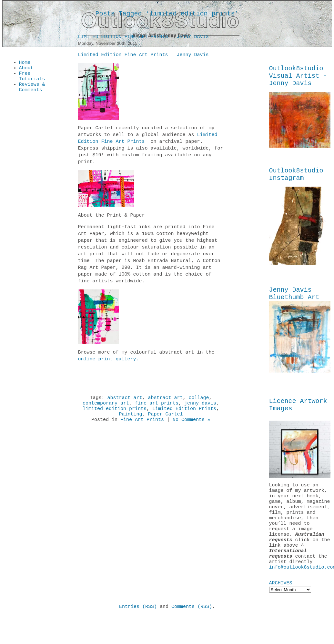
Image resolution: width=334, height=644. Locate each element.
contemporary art (106, 406)
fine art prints (157, 406)
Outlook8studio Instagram (296, 180)
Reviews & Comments (32, 92)
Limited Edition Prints (184, 413)
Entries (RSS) (138, 634)
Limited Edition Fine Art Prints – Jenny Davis (143, 38)
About (26, 70)
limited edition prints (115, 413)
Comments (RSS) (192, 634)
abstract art (125, 400)
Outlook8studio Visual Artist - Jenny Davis (298, 78)
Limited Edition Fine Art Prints (148, 139)
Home (25, 63)
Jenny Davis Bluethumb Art (294, 301)
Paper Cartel (166, 419)
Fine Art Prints (142, 425)
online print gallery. (109, 360)
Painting (130, 419)
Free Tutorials (32, 79)
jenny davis (200, 406)
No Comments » (192, 425)
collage (199, 400)
